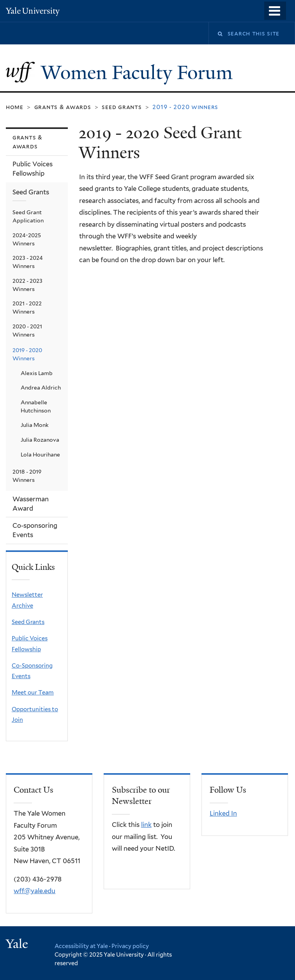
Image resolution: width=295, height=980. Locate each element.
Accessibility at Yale (81, 946)
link (146, 825)
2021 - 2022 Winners (27, 308)
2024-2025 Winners (27, 239)
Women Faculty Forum (139, 73)
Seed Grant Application (28, 216)
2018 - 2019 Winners (27, 476)
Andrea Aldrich (41, 388)
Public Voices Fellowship (33, 169)
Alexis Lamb (37, 373)
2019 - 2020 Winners (27, 354)
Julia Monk (35, 425)
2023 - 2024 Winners (28, 262)
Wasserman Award (31, 504)
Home (15, 107)
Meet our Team (33, 693)
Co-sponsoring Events (35, 530)
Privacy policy (130, 946)
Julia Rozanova (40, 440)
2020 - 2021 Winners (27, 330)
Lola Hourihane (40, 455)
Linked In (223, 813)
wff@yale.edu (34, 891)
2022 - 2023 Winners (27, 285)
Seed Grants (122, 107)
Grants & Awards (63, 107)
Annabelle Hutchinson (36, 406)
